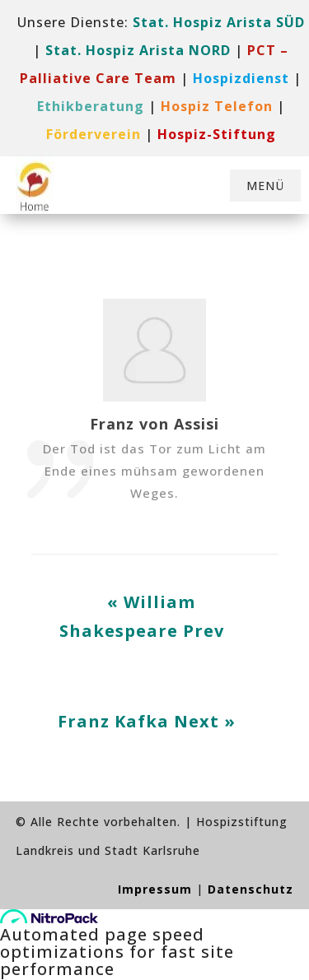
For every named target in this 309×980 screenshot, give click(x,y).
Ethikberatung (91, 106)
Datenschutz (250, 889)
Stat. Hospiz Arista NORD (138, 50)
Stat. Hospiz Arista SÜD (219, 22)
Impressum (155, 889)
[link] (241, 78)
